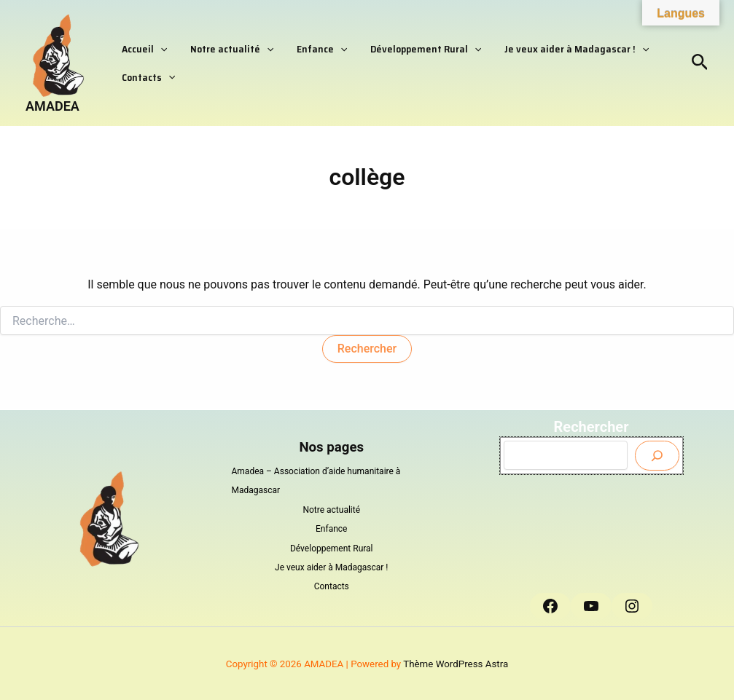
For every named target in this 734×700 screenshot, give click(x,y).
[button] (156, 44)
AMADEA (52, 106)
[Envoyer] (657, 456)
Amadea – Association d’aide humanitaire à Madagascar (316, 481)
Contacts (144, 81)
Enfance (301, 44)
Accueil (140, 44)
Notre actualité (219, 44)
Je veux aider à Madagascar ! (539, 44)
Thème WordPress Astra (456, 664)
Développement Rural (396, 44)
